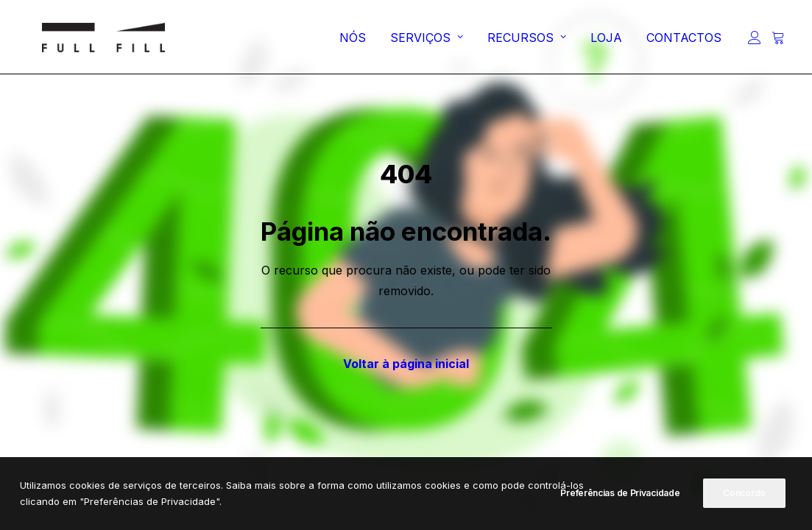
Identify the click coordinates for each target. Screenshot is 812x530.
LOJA (606, 41)
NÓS (353, 41)
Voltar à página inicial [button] (406, 364)
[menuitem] (353, 41)
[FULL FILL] (88, 41)
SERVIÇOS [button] (427, 41)
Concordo (744, 493)
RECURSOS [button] (527, 41)
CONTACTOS (684, 41)
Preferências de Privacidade (620, 493)
